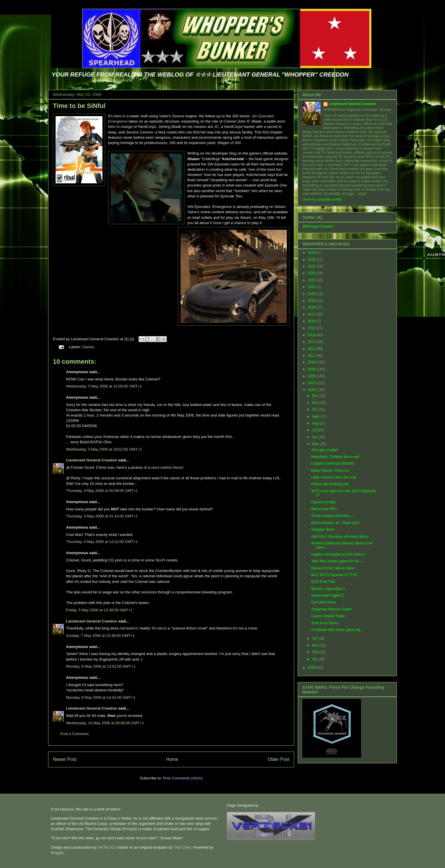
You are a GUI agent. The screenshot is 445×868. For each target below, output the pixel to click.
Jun (315, 437)
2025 (312, 260)
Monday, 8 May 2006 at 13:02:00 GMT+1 (101, 666)
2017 (312, 314)
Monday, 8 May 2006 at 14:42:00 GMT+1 (101, 697)
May (316, 444)
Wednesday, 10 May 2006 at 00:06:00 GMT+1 (105, 723)
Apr (315, 638)
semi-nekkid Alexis (167, 467)
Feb (316, 652)
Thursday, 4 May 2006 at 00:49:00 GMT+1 (102, 491)
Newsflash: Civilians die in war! (335, 457)
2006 (312, 390)
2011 (312, 356)
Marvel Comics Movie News (333, 568)
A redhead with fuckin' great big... (337, 630)
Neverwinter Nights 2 (327, 595)
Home (172, 759)
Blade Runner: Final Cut (330, 471)
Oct (315, 410)
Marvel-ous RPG (324, 509)
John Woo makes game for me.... (337, 561)
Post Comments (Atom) (183, 778)
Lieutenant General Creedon (92, 460)
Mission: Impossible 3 (328, 589)
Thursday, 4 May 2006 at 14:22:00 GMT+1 (102, 542)
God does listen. (324, 602)
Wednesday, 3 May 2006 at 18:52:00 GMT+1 (104, 449)
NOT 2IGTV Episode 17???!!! (334, 575)
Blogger (57, 853)
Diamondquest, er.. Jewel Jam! (335, 523)
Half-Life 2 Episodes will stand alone (339, 537)
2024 (312, 266)
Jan (315, 659)
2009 (312, 369)
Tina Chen (182, 847)
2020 (312, 294)
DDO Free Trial (323, 582)
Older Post (279, 759)
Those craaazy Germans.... (332, 516)
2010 (312, 362)
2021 (312, 287)
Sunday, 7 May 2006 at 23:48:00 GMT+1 (100, 636)
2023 (312, 273)
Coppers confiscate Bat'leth (333, 463)
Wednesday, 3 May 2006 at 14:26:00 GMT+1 (104, 386)
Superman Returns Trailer (331, 609)
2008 (312, 376)
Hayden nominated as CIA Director (338, 554)
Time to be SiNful (79, 106)
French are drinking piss (330, 484)
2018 (312, 307)
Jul (315, 430)
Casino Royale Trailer (328, 616)
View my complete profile (322, 199)
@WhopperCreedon (318, 226)
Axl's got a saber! (325, 450)
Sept (316, 417)
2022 (312, 280)
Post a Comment (74, 734)
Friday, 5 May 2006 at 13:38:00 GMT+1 (99, 610)
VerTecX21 (107, 847)
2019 (312, 301)
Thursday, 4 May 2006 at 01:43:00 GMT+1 (102, 516)
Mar (316, 645)
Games (88, 347)
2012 (312, 349)
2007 (312, 383)
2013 (312, 342)
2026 (312, 253)
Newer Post (65, 759)
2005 (312, 668)
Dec (316, 396)
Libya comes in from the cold (334, 477)
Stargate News (323, 529)
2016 (312, 321)
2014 (312, 335)
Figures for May (323, 502)
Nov (316, 403)
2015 (312, 328)
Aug (316, 423)
